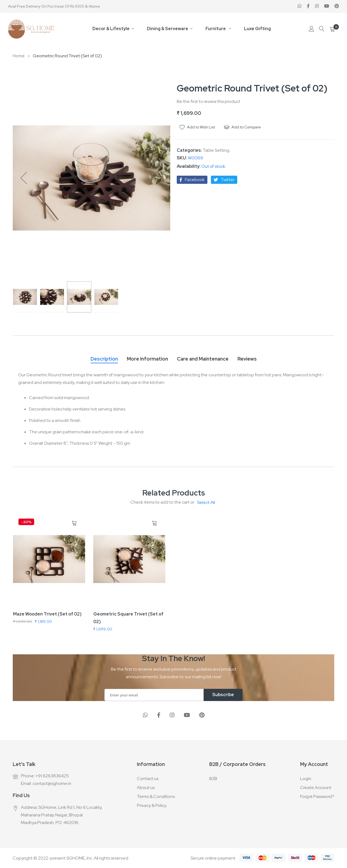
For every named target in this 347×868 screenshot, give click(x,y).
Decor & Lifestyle (111, 29)
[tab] (104, 358)
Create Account (316, 787)
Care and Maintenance (203, 359)
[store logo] (31, 29)
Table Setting (216, 150)
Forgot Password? (317, 796)
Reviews (247, 359)
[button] (24, 178)
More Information (147, 359)
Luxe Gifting (257, 29)
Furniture (216, 29)
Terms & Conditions (156, 796)
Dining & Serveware (168, 29)
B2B (213, 779)
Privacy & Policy (152, 805)
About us (146, 787)
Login (306, 779)
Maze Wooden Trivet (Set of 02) (47, 614)
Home (19, 56)
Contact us (148, 779)
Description (104, 359)
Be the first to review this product (208, 101)
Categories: (190, 150)
